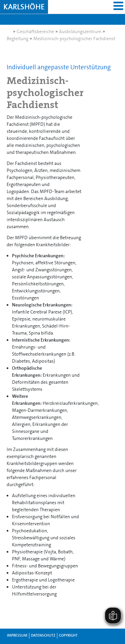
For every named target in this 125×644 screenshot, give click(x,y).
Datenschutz (43, 635)
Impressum (17, 635)
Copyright (68, 635)
